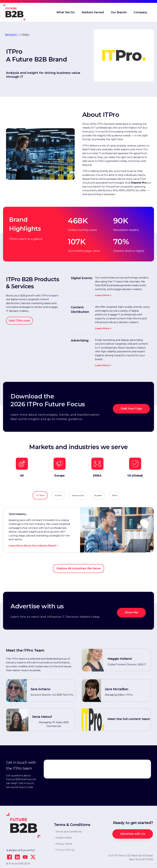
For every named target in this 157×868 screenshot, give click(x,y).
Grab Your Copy (131, 409)
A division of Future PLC (21, 850)
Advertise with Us (133, 834)
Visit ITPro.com (19, 321)
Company (140, 12)
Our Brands (119, 12)
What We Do (66, 12)
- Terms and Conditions (68, 832)
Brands (11, 35)
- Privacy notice (63, 844)
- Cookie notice (63, 838)
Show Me (131, 612)
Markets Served (93, 12)
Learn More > (103, 295)
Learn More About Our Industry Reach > (33, 546)
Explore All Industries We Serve (79, 568)
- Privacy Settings (64, 850)
